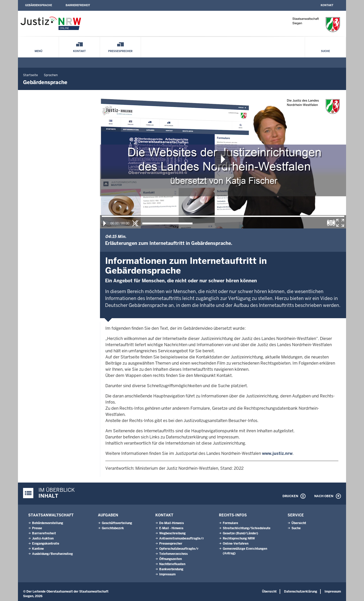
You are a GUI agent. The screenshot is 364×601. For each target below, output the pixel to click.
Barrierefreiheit (78, 5)
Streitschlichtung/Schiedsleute (247, 528)
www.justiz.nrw (277, 453)
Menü (38, 51)
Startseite (31, 75)
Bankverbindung (171, 569)
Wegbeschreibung (172, 533)
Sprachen (51, 75)
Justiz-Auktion (43, 538)
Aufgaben (108, 515)
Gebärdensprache (39, 5)
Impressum (167, 574)
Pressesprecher (120, 51)
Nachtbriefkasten (172, 564)
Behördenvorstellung (48, 523)
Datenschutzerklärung (301, 592)
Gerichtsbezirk (113, 528)
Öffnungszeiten (170, 559)
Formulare (230, 523)
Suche (325, 51)
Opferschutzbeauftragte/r (179, 549)
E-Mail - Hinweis (171, 528)
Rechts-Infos (233, 515)
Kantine (38, 549)
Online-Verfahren (236, 544)
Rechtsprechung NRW (239, 538)
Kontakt (327, 5)
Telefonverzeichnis (173, 554)
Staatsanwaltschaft (51, 515)
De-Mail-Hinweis (171, 523)
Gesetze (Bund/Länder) (240, 533)
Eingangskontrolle (46, 544)
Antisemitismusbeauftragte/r (181, 538)
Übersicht (299, 523)
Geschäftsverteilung (117, 523)
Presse (37, 528)
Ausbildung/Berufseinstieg (52, 554)
